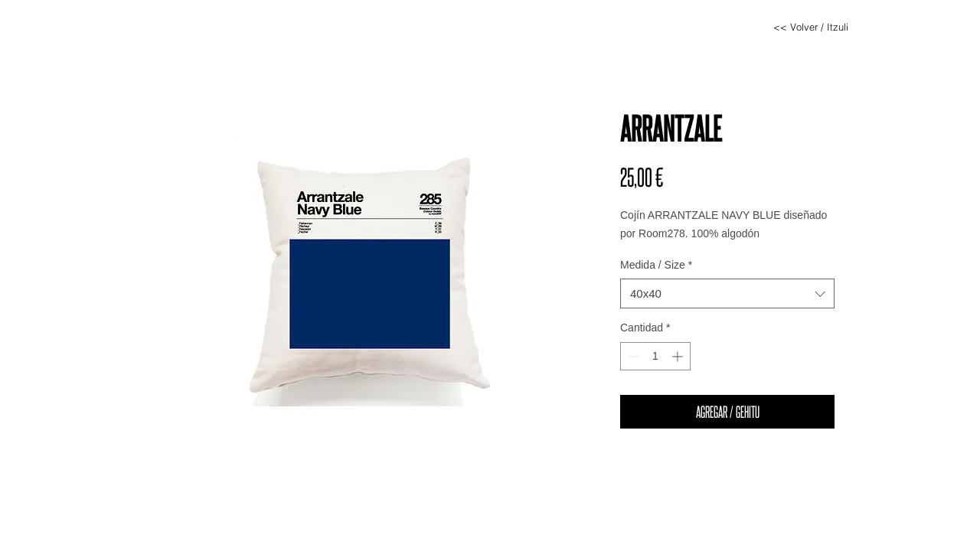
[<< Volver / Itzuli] (811, 27)
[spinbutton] (655, 356)
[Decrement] (632, 356)
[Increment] (679, 356)
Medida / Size (656, 265)
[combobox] (727, 293)
